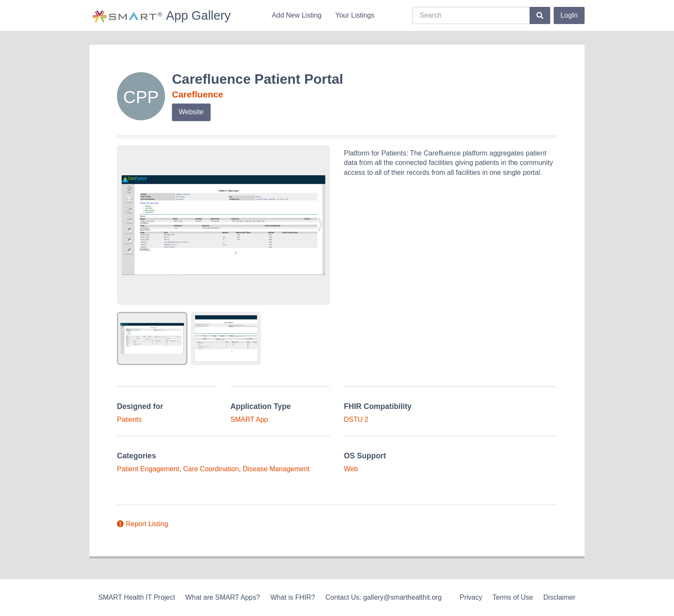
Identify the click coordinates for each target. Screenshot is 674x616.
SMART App (249, 419)
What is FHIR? (293, 597)
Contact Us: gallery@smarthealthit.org (384, 597)
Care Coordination (211, 469)
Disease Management (276, 469)
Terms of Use (513, 597)
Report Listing (142, 524)
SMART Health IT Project (136, 597)
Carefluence (198, 94)
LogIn (569, 15)
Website (191, 112)
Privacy (471, 597)
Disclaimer (559, 597)
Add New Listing (297, 15)
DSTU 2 (356, 419)
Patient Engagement (148, 469)
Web (351, 469)
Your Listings (355, 15)
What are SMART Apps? (223, 597)
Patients (129, 419)
